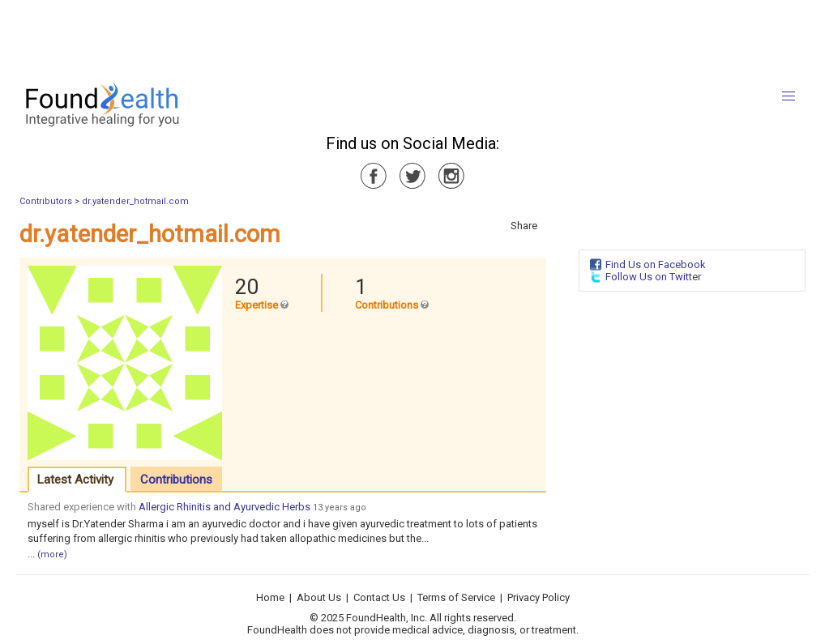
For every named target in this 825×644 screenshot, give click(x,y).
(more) (52, 554)
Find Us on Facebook (656, 264)
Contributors (46, 201)
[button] (789, 96)
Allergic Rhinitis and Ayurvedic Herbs (224, 507)
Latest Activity (75, 480)
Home (270, 597)
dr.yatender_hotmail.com (135, 201)
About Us (319, 597)
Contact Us (379, 597)
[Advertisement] (412, 36)
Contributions (176, 480)
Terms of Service (456, 597)
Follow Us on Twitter (653, 277)
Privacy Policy (539, 597)
